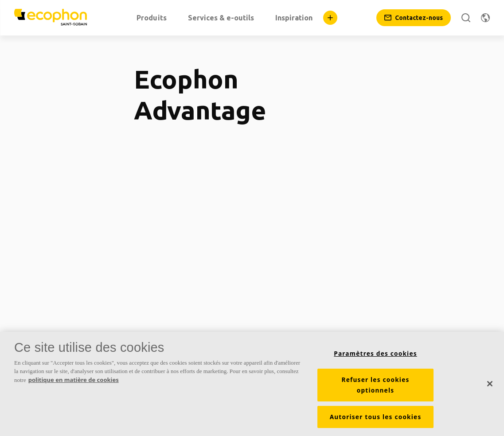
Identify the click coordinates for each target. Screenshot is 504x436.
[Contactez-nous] (414, 18)
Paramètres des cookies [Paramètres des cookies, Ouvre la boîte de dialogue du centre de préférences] (375, 356)
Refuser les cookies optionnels (376, 387)
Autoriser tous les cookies (376, 419)
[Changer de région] (485, 18)
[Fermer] (490, 386)
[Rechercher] (466, 18)
